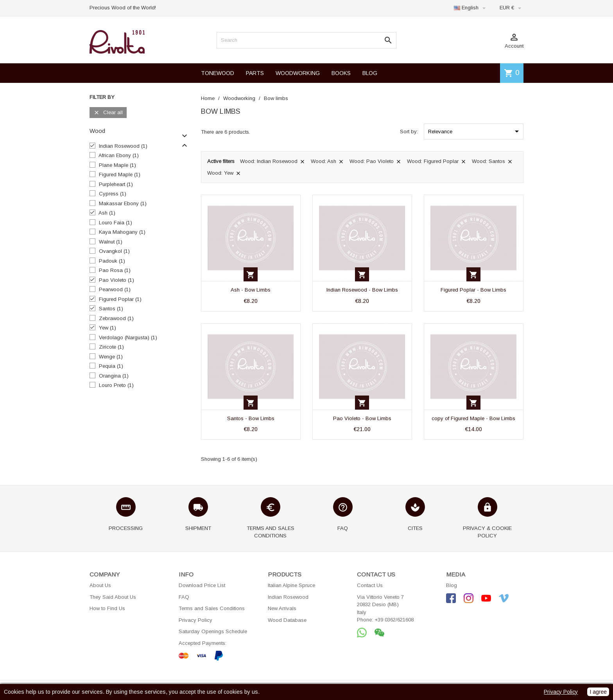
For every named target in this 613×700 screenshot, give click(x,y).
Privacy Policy (195, 620)
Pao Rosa (115, 270)
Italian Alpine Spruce (291, 585)
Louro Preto (116, 385)
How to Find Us (107, 608)
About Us (100, 585)
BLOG (370, 73)
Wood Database (287, 620)
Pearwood (115, 289)
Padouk (112, 261)
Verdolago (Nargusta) (128, 337)
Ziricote (111, 347)
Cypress (113, 194)
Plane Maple (117, 165)
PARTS (255, 73)
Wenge (111, 357)
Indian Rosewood (123, 146)
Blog (452, 585)
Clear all (108, 113)
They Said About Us (113, 597)
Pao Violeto (117, 280)
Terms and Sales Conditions (212, 608)
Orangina (114, 376)
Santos (111, 309)
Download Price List (202, 585)
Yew (108, 328)
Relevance (475, 131)
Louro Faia (116, 223)
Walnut (111, 242)
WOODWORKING (298, 73)
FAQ (184, 597)
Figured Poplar (120, 299)
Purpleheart (116, 184)
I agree (598, 692)
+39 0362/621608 (394, 620)
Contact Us (370, 585)
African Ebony (119, 155)
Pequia (111, 366)
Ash (107, 213)
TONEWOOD (218, 73)
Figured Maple (120, 175)
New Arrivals (282, 608)
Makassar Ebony (123, 203)
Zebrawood (116, 318)
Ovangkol (114, 251)
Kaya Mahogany (122, 232)
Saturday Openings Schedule (213, 631)
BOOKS (341, 73)
